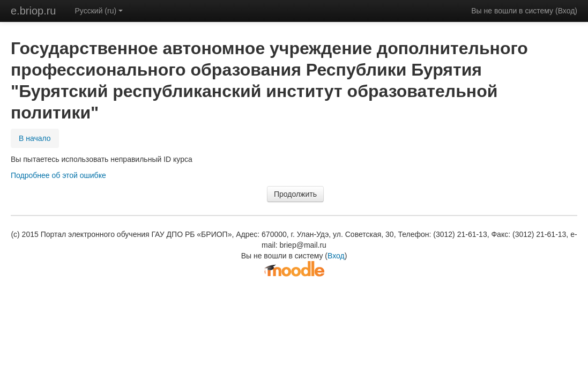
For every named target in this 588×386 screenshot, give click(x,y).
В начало (35, 138)
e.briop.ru (34, 11)
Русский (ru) (99, 11)
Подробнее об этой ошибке (58, 175)
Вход (567, 11)
